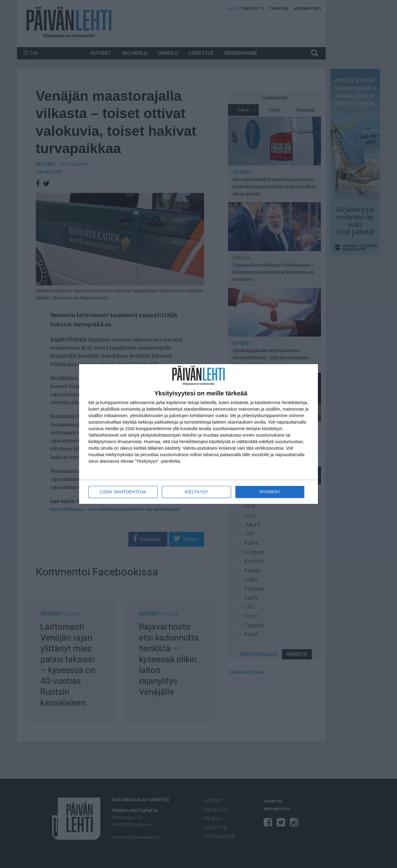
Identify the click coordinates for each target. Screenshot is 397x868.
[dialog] (198, 434)
